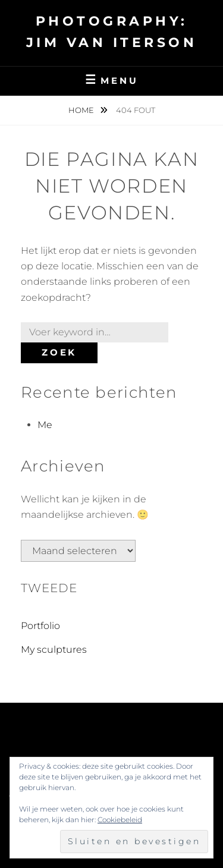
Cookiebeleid (120, 820)
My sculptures (54, 650)
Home (82, 110)
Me (45, 425)
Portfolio (40, 626)
